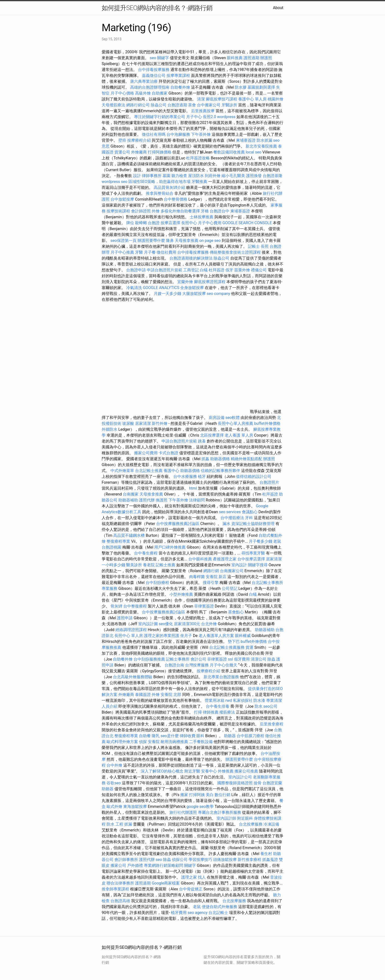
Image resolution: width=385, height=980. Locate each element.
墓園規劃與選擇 (261, 87)
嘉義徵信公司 (154, 76)
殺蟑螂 (141, 223)
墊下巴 (234, 642)
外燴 (156, 211)
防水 (259, 706)
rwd (229, 700)
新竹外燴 (160, 423)
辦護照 (266, 58)
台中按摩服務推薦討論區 (178, 524)
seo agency (198, 913)
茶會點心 (236, 612)
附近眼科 (245, 818)
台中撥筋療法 (232, 518)
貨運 (249, 647)
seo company (218, 294)
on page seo (210, 241)
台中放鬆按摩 (123, 199)
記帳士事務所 (178, 659)
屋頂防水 (196, 176)
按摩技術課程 (119, 211)
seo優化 (166, 624)
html (193, 488)
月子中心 (194, 117)
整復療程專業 (118, 541)
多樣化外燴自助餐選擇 (181, 211)
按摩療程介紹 (139, 140)
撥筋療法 (227, 712)
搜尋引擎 (211, 583)
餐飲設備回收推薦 (229, 152)
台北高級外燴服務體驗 (133, 677)
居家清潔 (143, 423)
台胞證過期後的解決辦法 (191, 258)
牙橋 (205, 211)
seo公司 (270, 706)
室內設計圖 (148, 624)
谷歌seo (114, 783)
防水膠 (241, 87)
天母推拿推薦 (187, 241)
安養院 (154, 742)
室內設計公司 (240, 777)
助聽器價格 (220, 459)
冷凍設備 (271, 824)
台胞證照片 (269, 482)
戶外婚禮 (135, 865)
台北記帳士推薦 (149, 471)
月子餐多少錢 (261, 541)
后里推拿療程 (272, 724)
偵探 (143, 742)
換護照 (162, 500)
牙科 (249, 518)
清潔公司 (259, 659)
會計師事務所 (126, 860)
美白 (210, 795)
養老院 (149, 565)
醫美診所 (134, 565)
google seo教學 (200, 807)
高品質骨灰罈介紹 (169, 187)
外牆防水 (110, 429)
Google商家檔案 (166, 883)
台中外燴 (114, 765)
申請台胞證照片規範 (165, 270)
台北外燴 (209, 624)
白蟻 (204, 270)
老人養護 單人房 (239, 435)
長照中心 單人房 (129, 636)
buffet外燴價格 (267, 423)
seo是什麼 (170, 736)
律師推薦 (211, 712)
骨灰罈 (116, 606)
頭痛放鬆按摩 (225, 860)
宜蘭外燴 (185, 282)
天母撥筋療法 (113, 105)
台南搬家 (131, 494)
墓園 (166, 176)
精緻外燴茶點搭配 (247, 459)
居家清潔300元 (187, 624)
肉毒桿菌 (197, 577)
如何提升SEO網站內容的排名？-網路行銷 (157, 8)
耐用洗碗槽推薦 (174, 742)
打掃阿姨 (197, 795)
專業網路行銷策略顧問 (164, 865)
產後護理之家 (225, 559)
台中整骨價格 (176, 199)
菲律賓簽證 (204, 606)
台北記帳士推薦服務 (227, 647)
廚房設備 (217, 418)
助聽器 (230, 736)
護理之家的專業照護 (162, 636)
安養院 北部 (171, 695)
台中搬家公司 (209, 105)
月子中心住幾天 (223, 665)
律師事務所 (152, 176)
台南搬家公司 (232, 571)
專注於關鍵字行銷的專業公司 (160, 117)
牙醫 (139, 252)
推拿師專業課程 (116, 889)
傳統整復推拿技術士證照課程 (236, 252)
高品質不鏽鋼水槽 (129, 535)
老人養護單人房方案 (216, 636)
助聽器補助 (128, 500)
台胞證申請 (136, 270)
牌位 (130, 223)
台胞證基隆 (273, 176)
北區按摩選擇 (212, 435)
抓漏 (128, 824)
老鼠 (277, 541)
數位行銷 (222, 795)
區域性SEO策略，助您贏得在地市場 (160, 182)
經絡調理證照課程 (131, 630)
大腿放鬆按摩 (194, 294)
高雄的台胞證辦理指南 (150, 87)
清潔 (201, 99)
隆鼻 (170, 241)
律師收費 (188, 736)
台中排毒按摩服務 (154, 70)
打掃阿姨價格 (160, 152)
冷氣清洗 (134, 288)
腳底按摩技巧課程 (222, 99)
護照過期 (251, 58)
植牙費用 (179, 913)
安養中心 (209, 771)
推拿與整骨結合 (160, 193)
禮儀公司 (259, 270)
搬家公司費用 (146, 453)
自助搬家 (160, 93)
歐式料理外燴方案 (123, 742)
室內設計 (239, 565)
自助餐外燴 (180, 87)
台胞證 (154, 223)
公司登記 (230, 588)
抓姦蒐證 (270, 860)
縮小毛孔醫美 (233, 176)
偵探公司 (180, 860)
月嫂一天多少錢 (167, 294)
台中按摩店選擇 (252, 559)
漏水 (226, 524)
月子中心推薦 (122, 252)
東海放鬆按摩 (136, 807)
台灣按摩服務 (197, 665)
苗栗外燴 (242, 270)
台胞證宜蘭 (272, 783)
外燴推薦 (226, 771)
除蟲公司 (159, 105)
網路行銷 (211, 571)
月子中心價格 (122, 93)
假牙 (229, 270)
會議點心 (250, 512)
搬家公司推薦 (246, 771)
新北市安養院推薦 (261, 146)
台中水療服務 (186, 476)
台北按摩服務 (251, 824)
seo (159, 860)
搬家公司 (118, 865)
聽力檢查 (179, 176)
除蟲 (271, 659)
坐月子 (186, 636)
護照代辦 (147, 500)
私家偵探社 (243, 700)
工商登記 (191, 270)
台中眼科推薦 (200, 559)
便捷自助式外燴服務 (220, 907)
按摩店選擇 (171, 223)
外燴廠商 (139, 152)
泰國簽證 (143, 695)
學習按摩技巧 (201, 860)
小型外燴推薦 (181, 594)
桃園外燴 (275, 99)
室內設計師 (226, 818)
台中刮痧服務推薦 (150, 659)
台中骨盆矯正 (191, 889)
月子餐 (150, 252)
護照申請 (125, 618)
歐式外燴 (114, 807)
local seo (254, 152)
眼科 (200, 736)
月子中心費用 (210, 223)
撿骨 (258, 783)
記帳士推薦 (165, 565)
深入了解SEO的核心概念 (162, 771)
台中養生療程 (146, 553)
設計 (137, 176)
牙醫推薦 (199, 182)
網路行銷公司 (138, 105)
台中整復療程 (136, 606)
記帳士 (254, 246)
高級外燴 (143, 93)
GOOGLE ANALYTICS (161, 288)
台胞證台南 (174, 665)
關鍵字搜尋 (258, 565)
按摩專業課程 (179, 76)
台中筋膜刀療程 (251, 736)
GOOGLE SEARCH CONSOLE (247, 223)
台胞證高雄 (120, 901)
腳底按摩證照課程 (210, 282)
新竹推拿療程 (249, 860)
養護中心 (171, 471)
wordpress (226, 117)
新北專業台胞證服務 (221, 677)
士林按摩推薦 (202, 217)
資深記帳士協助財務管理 (253, 524)
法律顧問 (197, 500)
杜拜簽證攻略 (198, 158)
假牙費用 (242, 659)
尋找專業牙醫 (253, 553)
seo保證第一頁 (124, 241)
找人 (202, 877)
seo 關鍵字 (159, 58)
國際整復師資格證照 (235, 783)
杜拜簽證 (217, 270)
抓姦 (205, 459)
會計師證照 (141, 211)
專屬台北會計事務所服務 (220, 812)
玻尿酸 (128, 423)
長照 (265, 246)
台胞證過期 (177, 105)
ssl (230, 659)
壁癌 (122, 140)
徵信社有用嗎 (154, 134)
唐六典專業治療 (144, 81)
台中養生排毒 (218, 706)
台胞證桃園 (111, 547)
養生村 (266, 854)
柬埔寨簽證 (246, 140)
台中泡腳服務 (179, 134)
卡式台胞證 (168, 453)
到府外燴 (213, 176)
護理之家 (189, 877)
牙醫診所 (229, 105)
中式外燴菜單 (122, 471)
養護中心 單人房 (252, 99)
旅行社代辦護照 (183, 812)
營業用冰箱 (215, 700)
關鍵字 (190, 865)
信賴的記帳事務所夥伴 (220, 471)
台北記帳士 (218, 913)
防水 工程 (115, 824)
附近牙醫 (192, 771)
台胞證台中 (220, 211)
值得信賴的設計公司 (254, 476)
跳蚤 (202, 441)
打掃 (198, 712)
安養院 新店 (216, 577)
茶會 (192, 105)
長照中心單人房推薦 (235, 423)
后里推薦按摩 (203, 111)
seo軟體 (233, 418)
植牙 (202, 476)
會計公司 (198, 659)
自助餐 (145, 736)
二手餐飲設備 (201, 742)
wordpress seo (115, 182)
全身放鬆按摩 (192, 288)
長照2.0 (209, 117)
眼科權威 (243, 636)
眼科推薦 (235, 58)
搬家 (184, 795)
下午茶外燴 (201, 134)
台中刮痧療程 (158, 583)
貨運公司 (122, 152)
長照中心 (189, 223)
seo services (230, 512)
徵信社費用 (166, 252)
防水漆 (259, 700)
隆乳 (156, 736)
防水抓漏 (264, 140)
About (278, 8)
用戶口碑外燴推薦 (170, 547)
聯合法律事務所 (120, 883)
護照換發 (254, 176)
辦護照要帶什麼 (151, 241)
